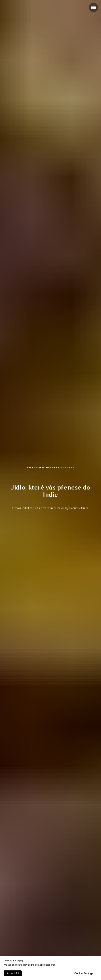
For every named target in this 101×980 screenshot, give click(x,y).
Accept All (13, 973)
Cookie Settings (84, 973)
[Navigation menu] (94, 7)
